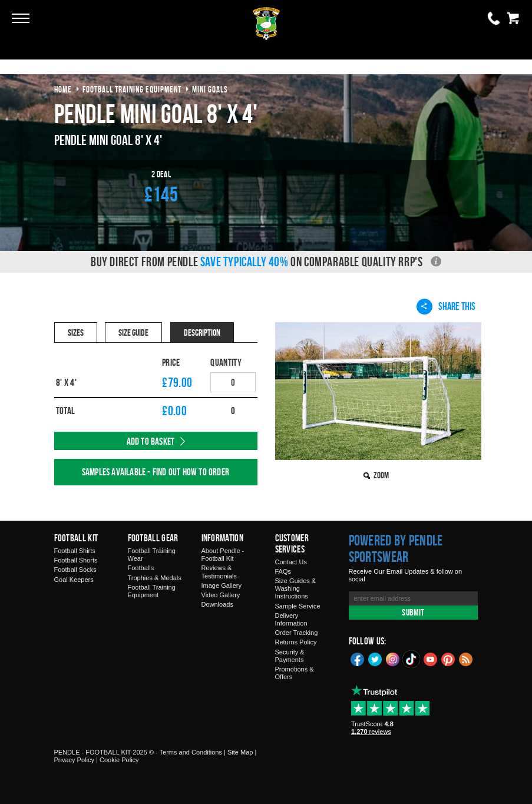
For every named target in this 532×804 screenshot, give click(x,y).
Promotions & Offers (295, 673)
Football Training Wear (152, 555)
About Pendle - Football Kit (223, 555)
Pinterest (448, 659)
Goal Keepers (74, 580)
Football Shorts (76, 560)
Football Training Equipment (152, 591)
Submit (413, 612)
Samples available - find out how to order (156, 472)
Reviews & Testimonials (219, 572)
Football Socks (75, 570)
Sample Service (298, 606)
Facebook (358, 659)
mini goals (210, 89)
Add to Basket (151, 441)
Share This (446, 306)
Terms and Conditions (191, 752)
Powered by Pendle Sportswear (396, 548)
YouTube (431, 659)
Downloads (217, 604)
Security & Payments (290, 656)
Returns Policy (296, 642)
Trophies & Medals (155, 578)
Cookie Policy (119, 760)
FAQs (283, 571)
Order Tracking (297, 633)
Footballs (141, 568)
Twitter (375, 659)
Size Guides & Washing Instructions (296, 588)
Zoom (381, 475)
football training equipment (132, 89)
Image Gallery (222, 585)
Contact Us (291, 562)
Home (63, 89)
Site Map (240, 752)
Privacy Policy (74, 760)
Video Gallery (221, 595)
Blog (466, 659)
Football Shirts (75, 551)
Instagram (393, 659)
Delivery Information (291, 619)
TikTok (412, 659)
